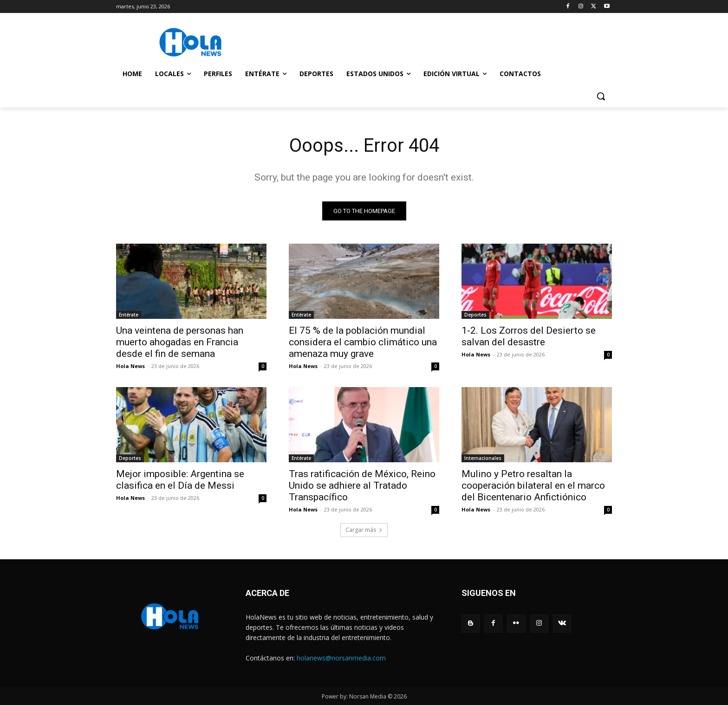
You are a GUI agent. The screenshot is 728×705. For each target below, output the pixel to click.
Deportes (475, 315)
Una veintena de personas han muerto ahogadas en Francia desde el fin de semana (180, 342)
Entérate (129, 315)
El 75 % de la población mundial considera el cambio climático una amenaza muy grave (363, 342)
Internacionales (483, 458)
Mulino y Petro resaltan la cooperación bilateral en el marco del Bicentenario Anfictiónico (533, 485)
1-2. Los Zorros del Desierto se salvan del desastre (529, 336)
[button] (601, 96)
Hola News (130, 366)
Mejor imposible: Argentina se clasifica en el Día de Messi (180, 480)
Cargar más (364, 530)
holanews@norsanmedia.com (341, 658)
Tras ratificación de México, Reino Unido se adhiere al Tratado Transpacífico (362, 485)
